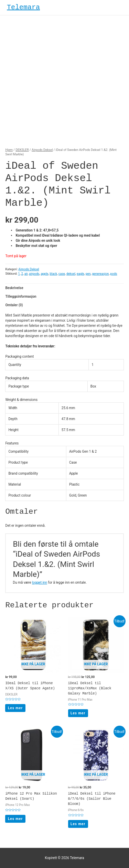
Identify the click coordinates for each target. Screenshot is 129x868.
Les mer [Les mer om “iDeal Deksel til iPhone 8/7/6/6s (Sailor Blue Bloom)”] (78, 824)
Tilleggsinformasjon (21, 296)
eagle (80, 274)
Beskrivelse (14, 288)
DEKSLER (22, 150)
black (53, 274)
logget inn (40, 582)
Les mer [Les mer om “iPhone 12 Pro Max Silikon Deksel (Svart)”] (15, 819)
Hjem (9, 150)
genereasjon (100, 274)
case (62, 274)
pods (114, 274)
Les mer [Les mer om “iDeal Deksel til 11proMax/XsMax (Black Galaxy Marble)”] (78, 713)
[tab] (64, 288)
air (26, 274)
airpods (34, 274)
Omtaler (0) (14, 305)
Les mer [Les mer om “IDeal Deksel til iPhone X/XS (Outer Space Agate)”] (15, 708)
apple (44, 274)
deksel (71, 274)
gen (88, 274)
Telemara (23, 7)
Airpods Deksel (42, 150)
